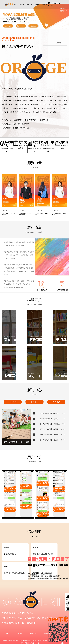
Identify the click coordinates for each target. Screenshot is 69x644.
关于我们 (45, 4)
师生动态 (56, 402)
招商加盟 (29, 4)
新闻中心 (37, 4)
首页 (15, 4)
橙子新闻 (13, 402)
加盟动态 (34, 402)
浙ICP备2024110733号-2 (41, 640)
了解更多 (55, 43)
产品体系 (22, 4)
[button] (67, 15)
